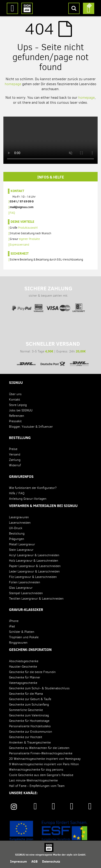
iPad (12, 626)
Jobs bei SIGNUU (21, 410)
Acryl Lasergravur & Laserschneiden (34, 555)
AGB (34, 861)
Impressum (18, 861)
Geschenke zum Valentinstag (29, 715)
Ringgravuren (18, 643)
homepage (13, 84)
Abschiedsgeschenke (24, 661)
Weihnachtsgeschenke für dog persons (36, 770)
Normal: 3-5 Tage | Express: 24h (53, 352)
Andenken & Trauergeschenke (30, 742)
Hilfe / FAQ (17, 493)
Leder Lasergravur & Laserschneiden (34, 571)
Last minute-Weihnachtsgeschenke (33, 780)
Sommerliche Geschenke (26, 710)
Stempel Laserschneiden (26, 593)
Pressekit (15, 421)
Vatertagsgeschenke (23, 683)
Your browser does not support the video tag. (50, 140)
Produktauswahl (28, 228)
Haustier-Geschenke (23, 667)
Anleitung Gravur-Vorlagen (28, 499)
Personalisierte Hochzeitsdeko (30, 726)
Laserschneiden (20, 523)
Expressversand (19, 245)
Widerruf (15, 465)
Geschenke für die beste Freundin (32, 672)
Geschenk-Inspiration (30, 650)
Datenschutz (51, 861)
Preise (13, 449)
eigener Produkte (29, 239)
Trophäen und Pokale (24, 637)
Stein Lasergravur (21, 550)
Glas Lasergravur (21, 588)
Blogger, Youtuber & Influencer (31, 427)
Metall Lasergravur (22, 544)
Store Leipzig (18, 405)
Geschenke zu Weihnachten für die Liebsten (39, 748)
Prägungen (17, 539)
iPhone (14, 621)
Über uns (15, 394)
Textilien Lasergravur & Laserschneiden (36, 599)
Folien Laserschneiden (25, 582)
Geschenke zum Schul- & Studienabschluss (39, 688)
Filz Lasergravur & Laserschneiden (33, 577)
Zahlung (15, 460)
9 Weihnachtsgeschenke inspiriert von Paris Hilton (44, 764)
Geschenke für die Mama (26, 694)
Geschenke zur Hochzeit (26, 737)
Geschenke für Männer (25, 677)
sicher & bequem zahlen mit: (48, 297)
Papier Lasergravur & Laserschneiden (35, 566)
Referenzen (17, 416)
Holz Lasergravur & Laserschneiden (34, 561)
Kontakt (17, 191)
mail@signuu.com (21, 207)
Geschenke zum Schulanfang (29, 705)
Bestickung (17, 534)
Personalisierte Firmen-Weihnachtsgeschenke (41, 753)
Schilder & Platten (22, 632)
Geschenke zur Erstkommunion (31, 732)
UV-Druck (16, 528)
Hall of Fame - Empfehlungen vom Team (37, 786)
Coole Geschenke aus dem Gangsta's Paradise (41, 775)
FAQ (12, 213)
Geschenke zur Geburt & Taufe (30, 699)
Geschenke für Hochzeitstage (29, 721)
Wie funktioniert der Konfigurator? (33, 488)
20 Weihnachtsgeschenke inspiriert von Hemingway (45, 759)
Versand (15, 454)
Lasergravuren (19, 517)
